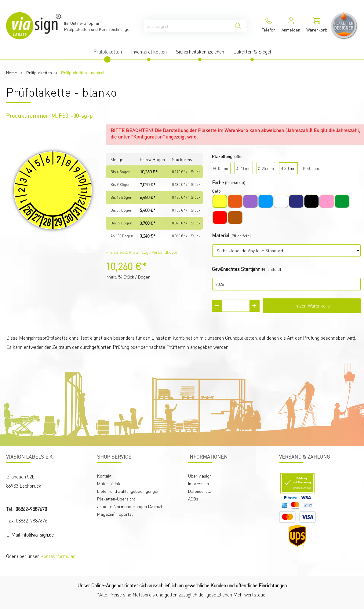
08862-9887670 (31, 509)
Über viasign (200, 476)
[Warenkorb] (317, 26)
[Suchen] (238, 26)
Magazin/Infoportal (115, 514)
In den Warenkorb (312, 306)
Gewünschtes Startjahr (236, 269)
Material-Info (109, 483)
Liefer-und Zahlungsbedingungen (128, 491)
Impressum (198, 483)
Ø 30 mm (288, 168)
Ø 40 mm (311, 168)
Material (221, 235)
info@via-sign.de (38, 535)
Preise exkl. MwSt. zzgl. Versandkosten (143, 252)
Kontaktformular (57, 556)
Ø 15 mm (221, 168)
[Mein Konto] (291, 26)
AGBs (193, 499)
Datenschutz (200, 491)
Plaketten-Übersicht (116, 499)
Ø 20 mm (244, 168)
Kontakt (104, 476)
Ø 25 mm (266, 168)
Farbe (218, 182)
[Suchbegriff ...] (187, 26)
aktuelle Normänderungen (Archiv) (129, 506)
